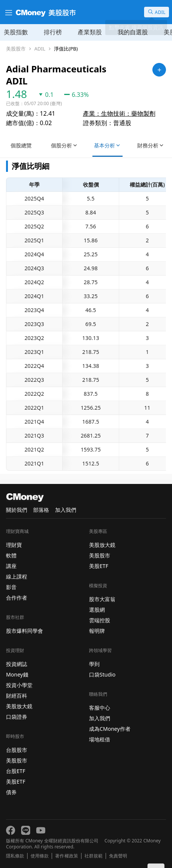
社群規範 (94, 856)
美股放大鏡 (19, 706)
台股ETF (16, 771)
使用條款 (40, 856)
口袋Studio (102, 674)
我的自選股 (133, 32)
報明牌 (97, 631)
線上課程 (17, 576)
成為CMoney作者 (110, 729)
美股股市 (16, 49)
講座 (11, 566)
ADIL (40, 49)
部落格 (41, 510)
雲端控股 (100, 620)
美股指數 (16, 32)
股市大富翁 (102, 599)
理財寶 (14, 545)
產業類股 (90, 32)
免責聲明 (118, 856)
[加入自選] (159, 70)
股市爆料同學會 (25, 631)
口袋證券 (17, 717)
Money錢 (17, 674)
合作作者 (17, 598)
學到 (94, 664)
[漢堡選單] (8, 12)
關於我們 (17, 510)
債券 (11, 792)
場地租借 (100, 739)
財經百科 (17, 696)
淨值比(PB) (66, 49)
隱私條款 (15, 856)
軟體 (11, 555)
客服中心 (100, 708)
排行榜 (53, 32)
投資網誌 (17, 664)
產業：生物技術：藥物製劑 (119, 113)
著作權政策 (66, 856)
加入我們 (66, 510)
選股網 (97, 610)
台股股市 (17, 750)
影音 (11, 587)
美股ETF (16, 782)
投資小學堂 (19, 685)
